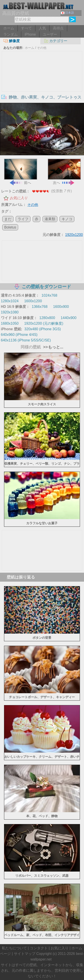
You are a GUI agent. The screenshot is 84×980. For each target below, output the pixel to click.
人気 (42, 28)
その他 (42, 48)
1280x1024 (10, 301)
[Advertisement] (42, 85)
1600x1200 (33, 301)
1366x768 (40, 307)
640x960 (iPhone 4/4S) (19, 335)
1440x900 (69, 318)
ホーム (9, 28)
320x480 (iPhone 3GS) (43, 329)
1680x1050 (10, 323)
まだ (8, 219)
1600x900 (61, 307)
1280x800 (47, 318)
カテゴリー (55, 41)
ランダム (11, 34)
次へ (64, 172)
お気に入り (19, 198)
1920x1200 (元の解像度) (44, 323)
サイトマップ (25, 954)
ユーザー (50, 34)
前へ (21, 172)
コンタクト (39, 948)
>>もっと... (53, 347)
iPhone (30, 34)
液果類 (50, 219)
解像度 (12, 41)
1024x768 (49, 295)
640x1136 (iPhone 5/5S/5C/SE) (26, 340)
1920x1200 (74, 235)
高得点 (58, 28)
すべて (26, 28)
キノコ (67, 219)
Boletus (10, 227)
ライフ (23, 219)
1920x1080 (10, 312)
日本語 (67, 13)
